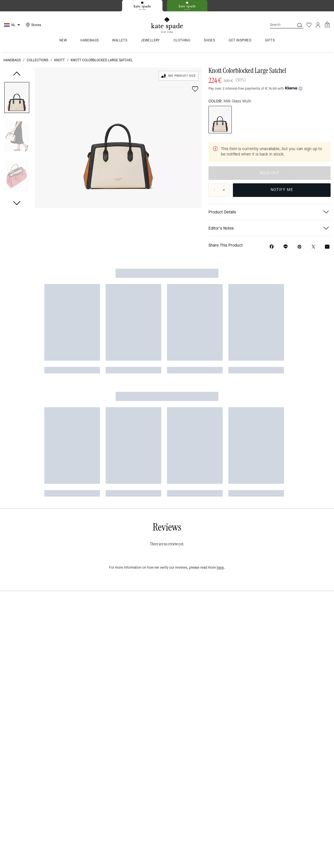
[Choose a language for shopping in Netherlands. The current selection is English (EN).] (13, 25)
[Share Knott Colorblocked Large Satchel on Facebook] (272, 247)
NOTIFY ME (282, 190)
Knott (60, 60)
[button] (17, 99)
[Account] (318, 25)
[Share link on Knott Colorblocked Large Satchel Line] (286, 247)
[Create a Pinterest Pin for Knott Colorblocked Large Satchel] (299, 247)
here (220, 308)
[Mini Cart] (327, 25)
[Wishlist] (309, 25)
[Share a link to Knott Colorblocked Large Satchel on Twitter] (313, 247)
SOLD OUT (270, 173)
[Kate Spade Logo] (167, 25)
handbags (12, 60)
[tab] (142, 6)
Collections (37, 60)
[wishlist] (195, 89)
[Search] (278, 25)
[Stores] (33, 25)
